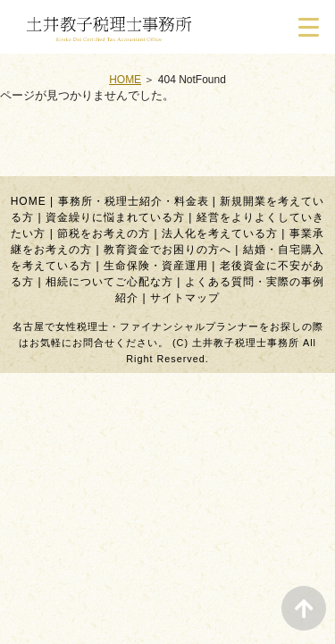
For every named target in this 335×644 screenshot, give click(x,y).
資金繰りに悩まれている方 (115, 217)
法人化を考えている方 (220, 233)
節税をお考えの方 (104, 233)
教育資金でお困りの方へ (167, 250)
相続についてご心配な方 (109, 282)
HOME (125, 80)
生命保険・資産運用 (156, 266)
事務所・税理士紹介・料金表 (134, 201)
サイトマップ (185, 298)
